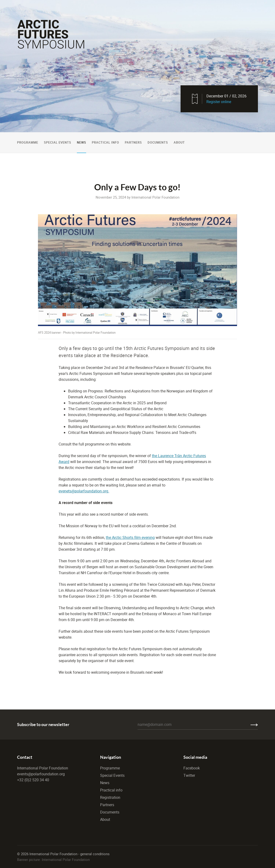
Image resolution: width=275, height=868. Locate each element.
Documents (158, 142)
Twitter (189, 775)
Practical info (111, 790)
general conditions (95, 854)
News (82, 142)
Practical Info (105, 142)
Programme (28, 142)
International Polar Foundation (43, 768)
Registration (110, 797)
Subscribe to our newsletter (43, 725)
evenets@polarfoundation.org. (84, 491)
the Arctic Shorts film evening (130, 537)
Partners (133, 142)
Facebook (192, 768)
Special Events (58, 142)
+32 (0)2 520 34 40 (33, 780)
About (179, 142)
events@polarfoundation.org (41, 774)
